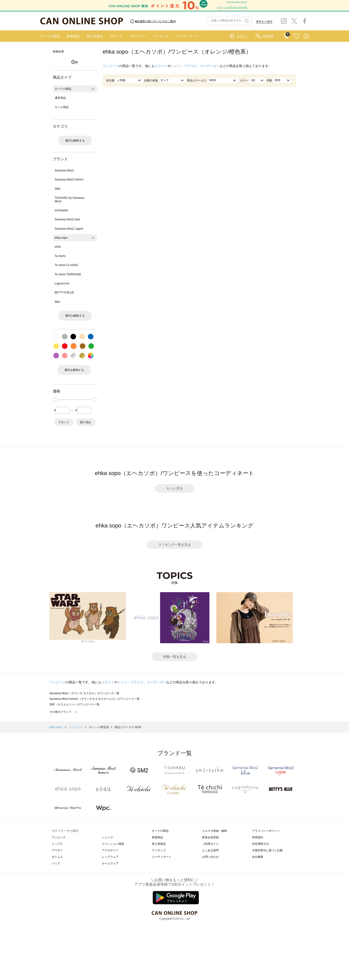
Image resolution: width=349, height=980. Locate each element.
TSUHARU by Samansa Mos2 (70, 199)
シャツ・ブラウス (184, 66)
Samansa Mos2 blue (67, 219)
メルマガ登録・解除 (215, 831)
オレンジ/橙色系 (99, 727)
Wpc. (58, 302)
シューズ (107, 837)
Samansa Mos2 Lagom (69, 229)
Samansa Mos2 (64, 170)
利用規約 (258, 837)
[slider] (55, 400)
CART (286, 35)
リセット (64, 422)
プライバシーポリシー (266, 831)
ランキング (161, 36)
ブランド (116, 36)
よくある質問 (210, 850)
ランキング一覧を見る (175, 545)
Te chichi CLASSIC (66, 265)
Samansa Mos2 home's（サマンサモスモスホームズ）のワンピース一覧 (94, 699)
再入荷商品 (95, 36)
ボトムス (57, 857)
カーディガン (210, 66)
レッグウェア (110, 857)
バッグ (56, 863)
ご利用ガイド (210, 844)
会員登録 (268, 36)
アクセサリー (110, 850)
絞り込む (86, 422)
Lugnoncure (62, 283)
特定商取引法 (260, 844)
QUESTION (306, 36)
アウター (57, 850)
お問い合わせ (210, 857)
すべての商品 (50, 36)
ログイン (242, 36)
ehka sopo (61, 238)
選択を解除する (75, 141)
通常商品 (60, 98)
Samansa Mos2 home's (69, 180)
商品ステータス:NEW (128, 727)
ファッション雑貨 (113, 844)
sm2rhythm (62, 210)
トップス (57, 844)
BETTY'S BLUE (64, 292)
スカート (161, 66)
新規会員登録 (210, 837)
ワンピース (111, 66)
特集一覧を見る (175, 657)
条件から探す (264, 22)
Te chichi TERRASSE (68, 274)
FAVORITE (297, 36)
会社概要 (258, 857)
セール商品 (62, 107)
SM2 (58, 189)
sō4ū (58, 247)
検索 (247, 21)
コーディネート (187, 36)
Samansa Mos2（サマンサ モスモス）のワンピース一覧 (85, 693)
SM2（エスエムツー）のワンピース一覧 (75, 704)
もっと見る (175, 488)
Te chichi (60, 256)
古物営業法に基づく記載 (267, 850)
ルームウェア (110, 863)
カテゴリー (138, 36)
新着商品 (73, 36)
